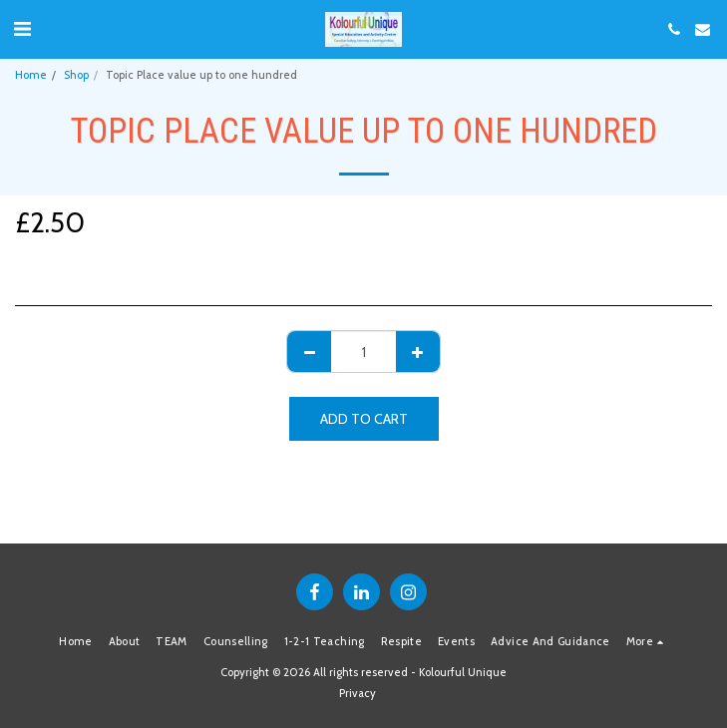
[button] (22, 29)
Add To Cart (364, 419)
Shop (76, 75)
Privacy (358, 693)
